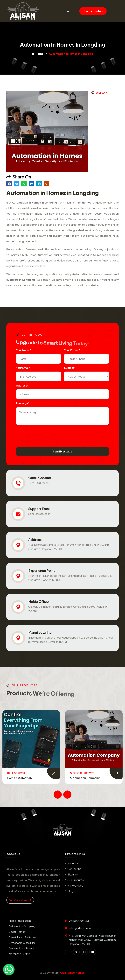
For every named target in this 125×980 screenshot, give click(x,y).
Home (38, 54)
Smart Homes (17, 932)
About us (73, 863)
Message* (23, 403)
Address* (22, 385)
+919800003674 (38, 483)
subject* (70, 368)
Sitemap (73, 874)
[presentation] (41, 435)
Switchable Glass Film (22, 943)
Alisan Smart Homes (72, 973)
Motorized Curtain (20, 954)
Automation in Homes (22, 948)
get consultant (20, 900)
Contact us (74, 869)
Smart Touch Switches (22, 937)
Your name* (24, 350)
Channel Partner (93, 11)
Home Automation (20, 778)
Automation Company (85, 778)
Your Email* (23, 368)
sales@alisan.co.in (39, 514)
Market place (75, 885)
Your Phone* (72, 350)
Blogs (71, 891)
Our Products (76, 880)
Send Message (63, 451)
